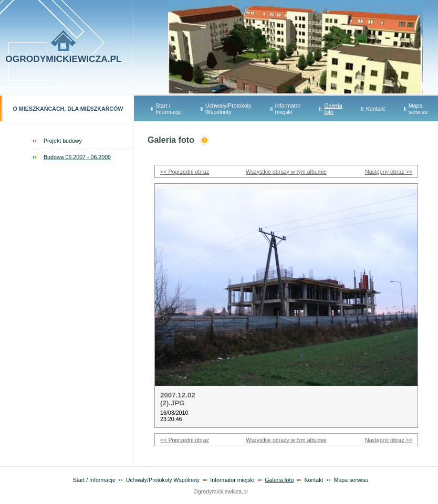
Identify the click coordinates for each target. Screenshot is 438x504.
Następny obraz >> (389, 172)
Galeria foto (333, 109)
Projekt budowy (63, 141)
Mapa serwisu (418, 109)
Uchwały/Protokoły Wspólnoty (228, 109)
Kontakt (376, 109)
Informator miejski (288, 109)
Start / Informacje (169, 109)
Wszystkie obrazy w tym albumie (286, 172)
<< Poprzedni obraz (185, 172)
